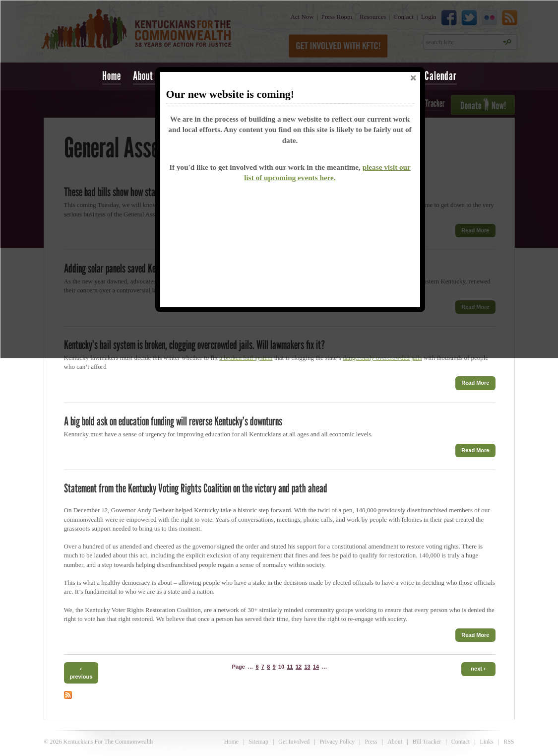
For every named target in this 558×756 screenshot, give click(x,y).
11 (290, 667)
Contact (461, 742)
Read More (475, 383)
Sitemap (259, 742)
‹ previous (81, 672)
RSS (509, 742)
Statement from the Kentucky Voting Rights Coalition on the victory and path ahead (196, 488)
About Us (149, 76)
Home (112, 76)
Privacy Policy (337, 742)
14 (316, 667)
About (395, 742)
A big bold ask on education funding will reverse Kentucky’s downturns (173, 421)
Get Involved (294, 742)
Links (486, 742)
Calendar (441, 76)
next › (478, 669)
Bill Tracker (427, 742)
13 (307, 667)
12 (299, 667)
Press (371, 742)
